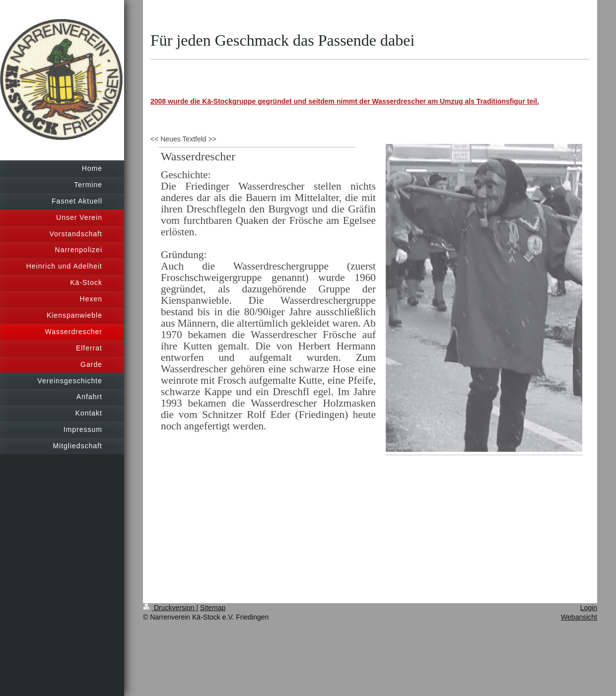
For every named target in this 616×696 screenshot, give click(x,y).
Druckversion (170, 608)
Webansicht (579, 617)
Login (589, 608)
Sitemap (213, 608)
